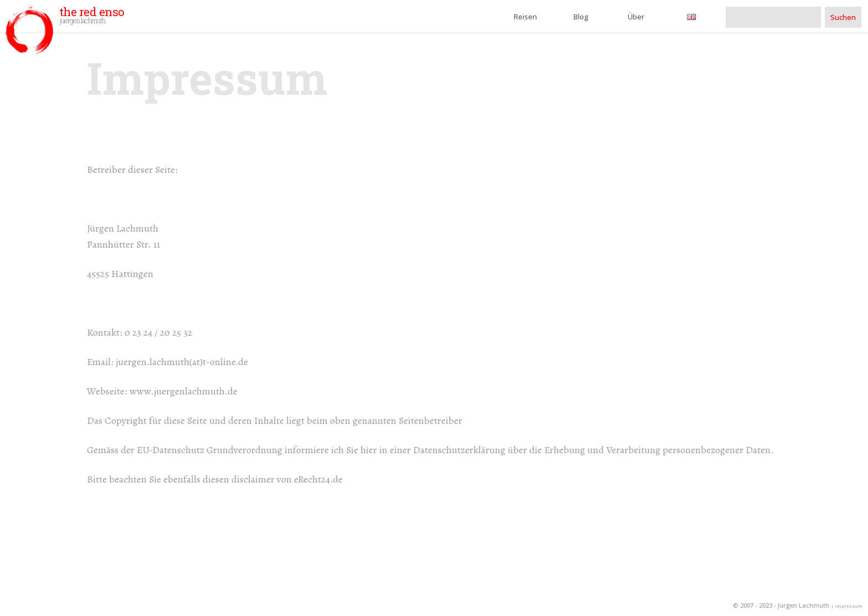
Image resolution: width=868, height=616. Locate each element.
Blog (581, 17)
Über (636, 17)
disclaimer (253, 479)
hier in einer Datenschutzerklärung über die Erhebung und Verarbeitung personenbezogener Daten (565, 450)
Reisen (525, 17)
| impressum (847, 606)
